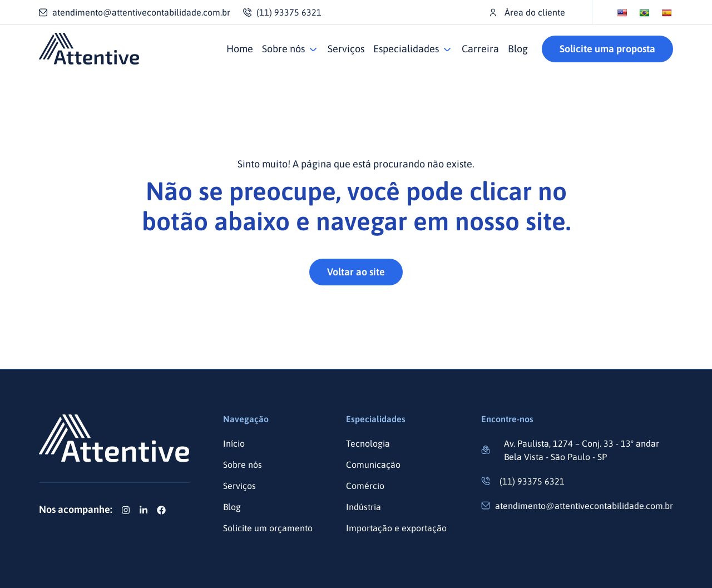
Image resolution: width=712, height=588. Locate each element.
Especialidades (406, 49)
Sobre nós (283, 49)
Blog (518, 49)
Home (240, 49)
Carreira (480, 49)
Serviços (346, 49)
